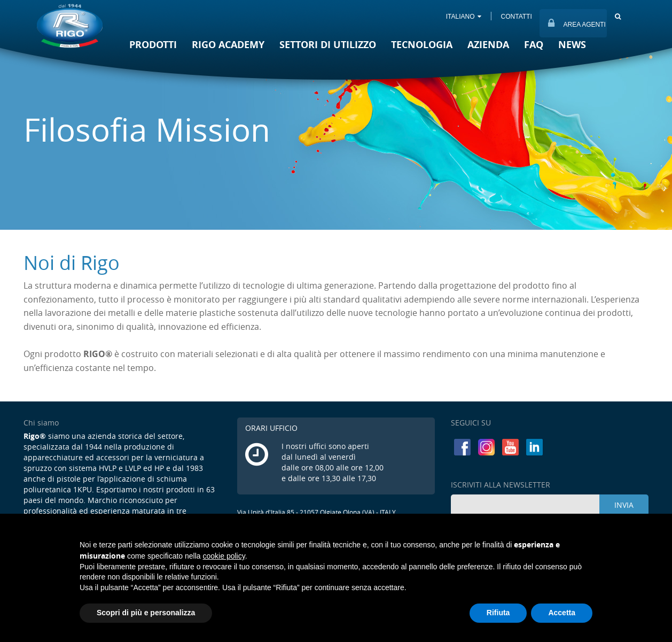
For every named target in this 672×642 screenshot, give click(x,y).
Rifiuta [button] (498, 613)
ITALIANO (463, 17)
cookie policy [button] (224, 556)
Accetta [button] (562, 613)
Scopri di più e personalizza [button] (146, 613)
